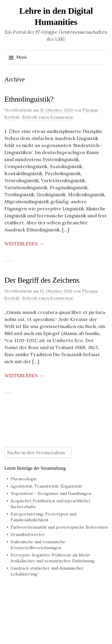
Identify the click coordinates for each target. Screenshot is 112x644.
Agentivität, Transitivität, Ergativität (46, 486)
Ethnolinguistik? (29, 99)
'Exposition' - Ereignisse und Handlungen (51, 493)
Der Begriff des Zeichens (42, 280)
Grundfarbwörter (28, 534)
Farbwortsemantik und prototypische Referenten (59, 527)
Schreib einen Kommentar (48, 117)
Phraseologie (24, 479)
